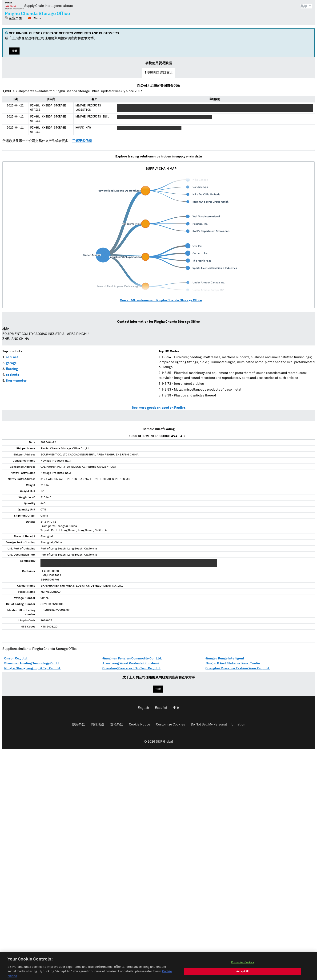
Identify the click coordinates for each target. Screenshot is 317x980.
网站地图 (97, 725)
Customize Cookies (171, 725)
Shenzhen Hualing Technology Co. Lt (32, 663)
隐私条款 (116, 725)
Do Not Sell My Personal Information (218, 725)
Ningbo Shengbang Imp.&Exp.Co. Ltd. (32, 668)
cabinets (12, 375)
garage (11, 363)
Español (161, 708)
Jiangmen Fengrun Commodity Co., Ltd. (132, 659)
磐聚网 (14, 6)
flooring (12, 369)
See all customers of (161, 300)
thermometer (16, 381)
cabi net (12, 357)
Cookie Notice (140, 725)
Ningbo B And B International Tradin (233, 663)
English (143, 708)
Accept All (242, 976)
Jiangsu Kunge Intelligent (225, 659)
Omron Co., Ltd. (16, 659)
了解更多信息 (82, 141)
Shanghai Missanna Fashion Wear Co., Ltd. (238, 668)
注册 (14, 51)
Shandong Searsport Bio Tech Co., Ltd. (131, 668)
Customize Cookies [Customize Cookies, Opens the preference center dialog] (243, 967)
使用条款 (78, 725)
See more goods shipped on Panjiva (159, 408)
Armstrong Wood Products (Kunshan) (131, 663)
